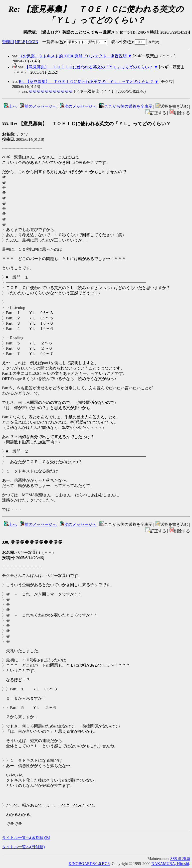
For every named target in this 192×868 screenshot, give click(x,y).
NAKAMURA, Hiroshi (170, 864)
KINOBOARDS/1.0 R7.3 (89, 864)
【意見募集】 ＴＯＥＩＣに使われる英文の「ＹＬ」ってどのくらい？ (89, 67)
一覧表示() (54, 42)
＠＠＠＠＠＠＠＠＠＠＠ (51, 91)
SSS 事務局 (180, 859)
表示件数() (122, 42)
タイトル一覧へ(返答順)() (26, 838)
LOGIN (32, 42)
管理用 (8, 42)
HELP (20, 42)
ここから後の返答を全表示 (126, 106)
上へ (10, 106)
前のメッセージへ (38, 106)
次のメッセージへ (78, 106)
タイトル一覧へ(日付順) (23, 847)
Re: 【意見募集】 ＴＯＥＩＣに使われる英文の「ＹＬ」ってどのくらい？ (86, 82)
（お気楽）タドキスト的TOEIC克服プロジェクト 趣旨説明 (73, 56)
